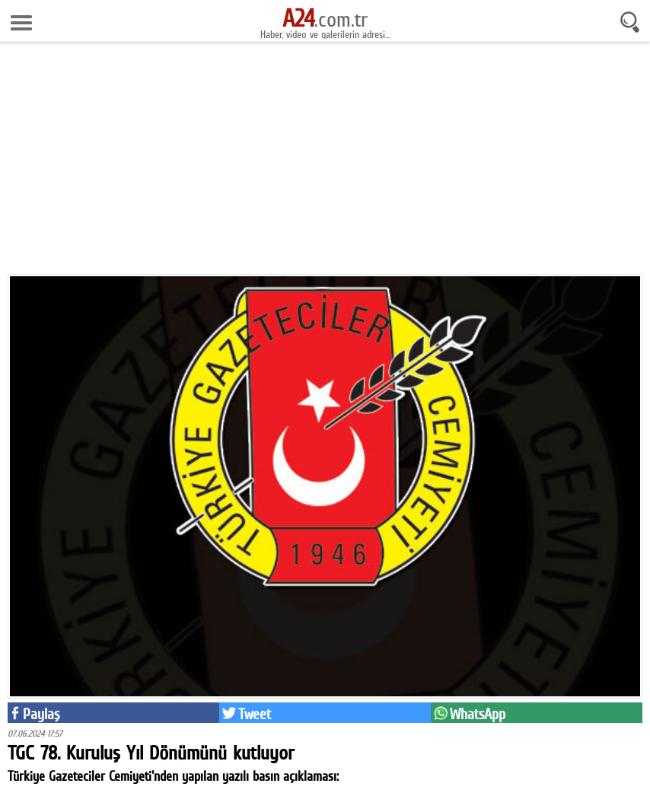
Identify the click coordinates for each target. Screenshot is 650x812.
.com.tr (325, 19)
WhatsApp (478, 714)
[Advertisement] (325, 164)
